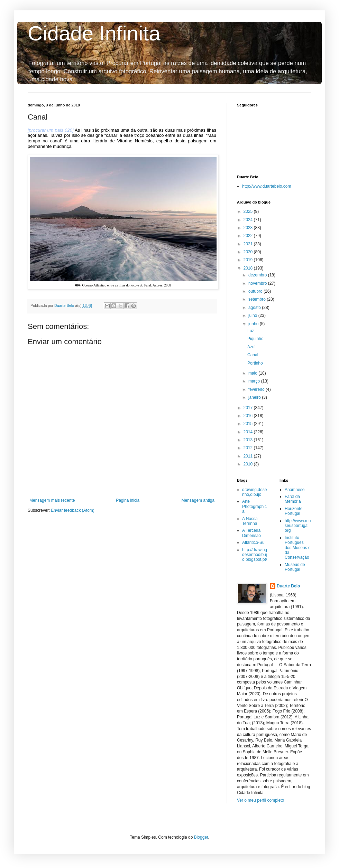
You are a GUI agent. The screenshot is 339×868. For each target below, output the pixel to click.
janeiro (255, 397)
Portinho (255, 363)
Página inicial (128, 500)
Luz (251, 331)
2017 (249, 408)
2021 (249, 244)
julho (253, 315)
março (255, 381)
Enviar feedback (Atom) (72, 510)
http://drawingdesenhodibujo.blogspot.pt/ (255, 555)
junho (254, 324)
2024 (249, 220)
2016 (249, 416)
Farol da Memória (293, 499)
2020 (249, 252)
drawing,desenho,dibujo (254, 492)
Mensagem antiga (198, 500)
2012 (249, 448)
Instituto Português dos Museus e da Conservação (298, 548)
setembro (258, 299)
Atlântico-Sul (254, 542)
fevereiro (257, 389)
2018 (249, 268)
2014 (249, 432)
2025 (249, 211)
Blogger (201, 837)
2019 (249, 260)
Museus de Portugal (295, 567)
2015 (249, 424)
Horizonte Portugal (294, 511)
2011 (249, 456)
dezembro (258, 275)
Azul (251, 347)
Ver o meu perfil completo (260, 800)
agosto (255, 308)
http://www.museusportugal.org (298, 526)
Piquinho (255, 339)
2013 (249, 440)
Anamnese (295, 490)
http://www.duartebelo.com (267, 186)
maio (253, 373)
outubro (256, 291)
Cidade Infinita (94, 33)
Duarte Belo (288, 586)
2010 (249, 464)
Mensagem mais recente (52, 500)
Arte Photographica (254, 506)
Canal (253, 355)
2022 (249, 236)
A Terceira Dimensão (251, 533)
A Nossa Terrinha (250, 521)
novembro (258, 283)
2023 (249, 228)
